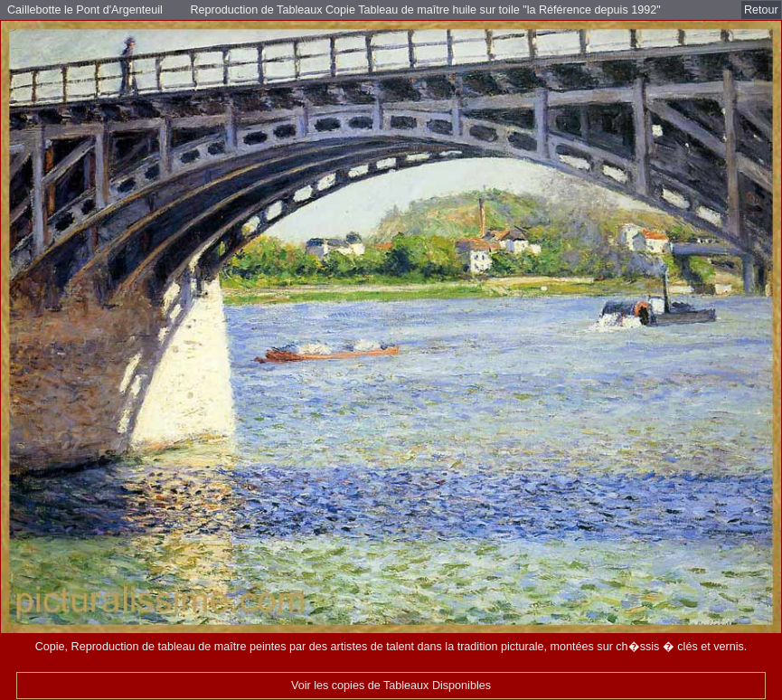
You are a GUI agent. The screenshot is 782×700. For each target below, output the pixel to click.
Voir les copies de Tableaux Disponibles (391, 686)
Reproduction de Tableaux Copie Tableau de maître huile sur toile (356, 10)
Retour (761, 10)
